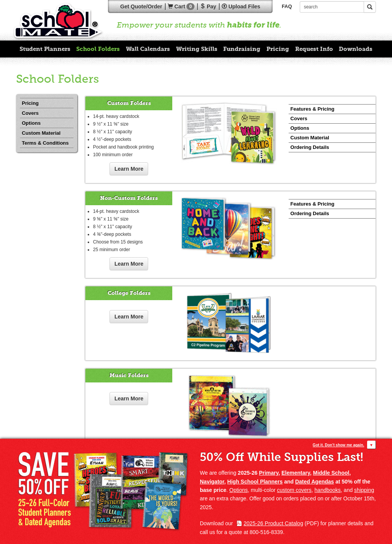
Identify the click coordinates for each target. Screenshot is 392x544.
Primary (269, 473)
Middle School (331, 473)
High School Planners (255, 482)
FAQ (287, 6)
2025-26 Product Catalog (273, 523)
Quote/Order (141, 7)
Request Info (314, 49)
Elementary (296, 473)
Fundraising (242, 49)
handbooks (328, 490)
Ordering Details (310, 147)
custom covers (294, 490)
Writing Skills (197, 49)
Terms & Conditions (45, 143)
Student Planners (45, 49)
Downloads (356, 49)
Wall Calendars (148, 49)
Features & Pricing (313, 109)
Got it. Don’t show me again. (338, 445)
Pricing (278, 49)
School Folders (98, 49)
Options (31, 123)
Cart (181, 7)
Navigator (212, 482)
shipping (364, 490)
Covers (30, 113)
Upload (241, 7)
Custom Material (41, 133)
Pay (208, 7)
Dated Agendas (314, 482)
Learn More (129, 169)
